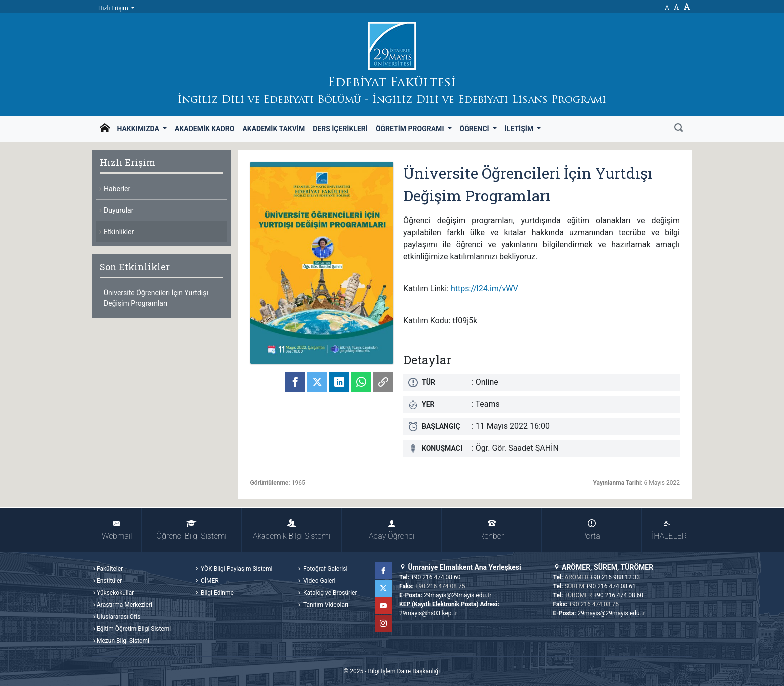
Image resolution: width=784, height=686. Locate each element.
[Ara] (679, 129)
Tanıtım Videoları (325, 605)
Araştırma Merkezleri (125, 605)
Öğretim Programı (411, 129)
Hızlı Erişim (114, 8)
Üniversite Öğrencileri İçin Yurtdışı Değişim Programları (156, 298)
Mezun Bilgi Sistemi (123, 641)
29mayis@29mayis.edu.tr (458, 595)
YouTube (383, 606)
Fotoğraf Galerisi (325, 569)
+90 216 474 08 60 (436, 577)
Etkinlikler (119, 232)
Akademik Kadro (205, 129)
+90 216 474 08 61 (611, 586)
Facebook (383, 571)
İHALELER (669, 530)
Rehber (492, 530)
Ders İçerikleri (340, 129)
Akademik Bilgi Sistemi (292, 530)
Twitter (383, 588)
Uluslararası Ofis (119, 617)
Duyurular (119, 210)
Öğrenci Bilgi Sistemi (191, 530)
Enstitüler (109, 581)
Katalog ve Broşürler (330, 593)
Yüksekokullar (115, 593)
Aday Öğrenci (392, 530)
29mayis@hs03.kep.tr (428, 613)
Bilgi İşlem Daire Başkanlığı (404, 671)
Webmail (117, 530)
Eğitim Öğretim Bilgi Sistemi (134, 629)
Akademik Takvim (274, 129)
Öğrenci (476, 129)
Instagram (383, 623)
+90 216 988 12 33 (615, 577)
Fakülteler (110, 569)
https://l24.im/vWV (485, 288)
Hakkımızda (139, 129)
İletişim (520, 129)
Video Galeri (319, 581)
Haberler (117, 189)
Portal (592, 530)
